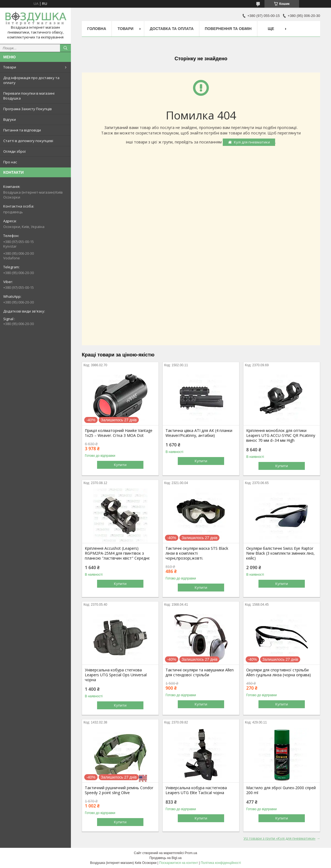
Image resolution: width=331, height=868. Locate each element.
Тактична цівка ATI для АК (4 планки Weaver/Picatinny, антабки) (199, 433)
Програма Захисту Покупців (28, 109)
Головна (97, 29)
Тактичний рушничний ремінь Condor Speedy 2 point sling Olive (119, 790)
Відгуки (10, 119)
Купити (120, 465)
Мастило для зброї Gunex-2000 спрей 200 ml (281, 790)
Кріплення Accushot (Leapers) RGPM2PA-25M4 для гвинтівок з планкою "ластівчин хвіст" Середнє (117, 553)
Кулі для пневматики (252, 142)
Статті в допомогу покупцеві (28, 141)
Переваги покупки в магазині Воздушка (29, 96)
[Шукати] (65, 48)
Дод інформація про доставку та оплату (31, 80)
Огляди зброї (14, 151)
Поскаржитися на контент (179, 863)
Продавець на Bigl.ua (165, 858)
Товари (10, 67)
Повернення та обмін (228, 29)
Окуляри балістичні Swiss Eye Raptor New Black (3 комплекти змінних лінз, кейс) (280, 553)
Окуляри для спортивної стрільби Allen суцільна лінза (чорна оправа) (279, 672)
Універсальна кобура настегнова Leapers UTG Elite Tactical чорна (196, 790)
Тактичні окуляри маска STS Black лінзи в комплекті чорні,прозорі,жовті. (197, 553)
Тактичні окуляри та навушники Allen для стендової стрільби (200, 672)
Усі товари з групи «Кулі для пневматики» (279, 838)
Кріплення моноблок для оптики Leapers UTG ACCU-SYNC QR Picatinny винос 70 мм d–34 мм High (281, 435)
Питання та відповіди (22, 130)
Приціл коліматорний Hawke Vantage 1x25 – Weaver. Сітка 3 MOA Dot (119, 433)
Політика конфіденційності (221, 863)
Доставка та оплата (172, 29)
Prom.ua (191, 853)
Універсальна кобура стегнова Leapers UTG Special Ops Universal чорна (116, 675)
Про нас (10, 162)
